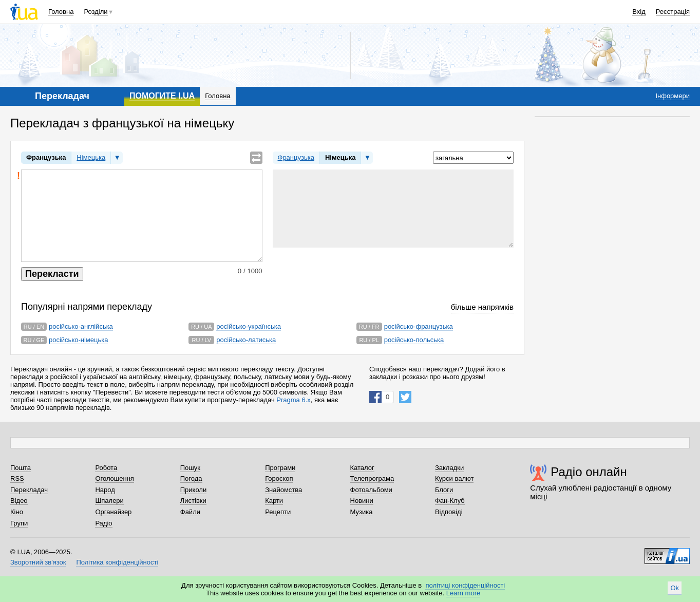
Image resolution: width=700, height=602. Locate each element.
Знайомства (283, 490)
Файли (190, 512)
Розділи (96, 12)
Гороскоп (279, 478)
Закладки (449, 468)
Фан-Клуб (450, 501)
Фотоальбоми (371, 490)
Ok (675, 588)
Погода (191, 478)
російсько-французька (419, 326)
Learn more (463, 593)
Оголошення (115, 478)
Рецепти (278, 512)
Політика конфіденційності (117, 562)
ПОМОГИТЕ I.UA (162, 96)
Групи (19, 523)
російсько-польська (414, 340)
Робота (106, 468)
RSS (17, 478)
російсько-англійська (81, 326)
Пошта (21, 468)
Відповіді (449, 512)
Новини (362, 501)
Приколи (193, 490)
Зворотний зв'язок (38, 562)
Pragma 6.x (293, 400)
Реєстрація (673, 12)
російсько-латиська (246, 340)
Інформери (673, 96)
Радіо (103, 523)
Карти (274, 501)
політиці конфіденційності (465, 585)
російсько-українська (249, 326)
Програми (280, 468)
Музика (362, 512)
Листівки (193, 501)
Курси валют (455, 478)
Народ (105, 490)
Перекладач (29, 490)
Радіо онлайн (589, 472)
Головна (61, 12)
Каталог (362, 468)
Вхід (639, 12)
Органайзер (113, 512)
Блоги (444, 490)
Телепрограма (372, 478)
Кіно (17, 512)
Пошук (190, 468)
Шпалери (109, 501)
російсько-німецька (78, 340)
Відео (19, 501)
